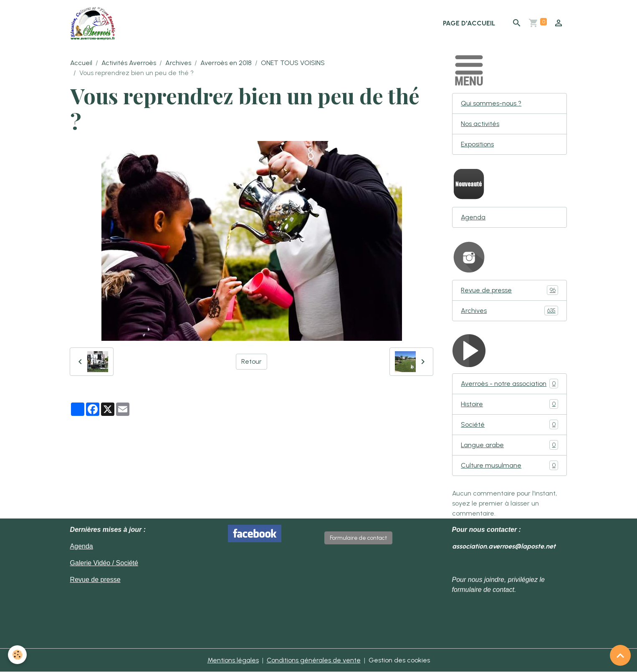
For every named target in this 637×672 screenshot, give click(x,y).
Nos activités (480, 124)
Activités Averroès (129, 63)
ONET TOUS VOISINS (293, 63)
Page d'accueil (469, 23)
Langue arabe (509, 445)
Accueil (81, 63)
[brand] (95, 23)
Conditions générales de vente (314, 660)
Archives (178, 63)
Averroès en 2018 (226, 63)
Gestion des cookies (399, 660)
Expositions (477, 144)
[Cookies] (18, 655)
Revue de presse (509, 290)
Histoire (509, 404)
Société (509, 424)
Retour (252, 361)
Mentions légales (233, 660)
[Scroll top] (620, 655)
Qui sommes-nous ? (491, 103)
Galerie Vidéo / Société (104, 563)
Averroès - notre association (509, 384)
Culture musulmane (509, 465)
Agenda (473, 217)
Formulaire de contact (358, 538)
